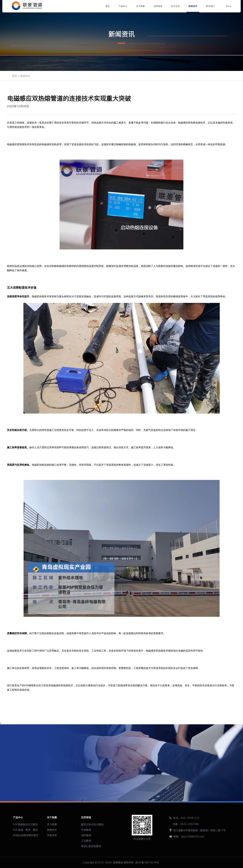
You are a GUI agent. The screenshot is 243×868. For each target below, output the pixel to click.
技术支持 (175, 6)
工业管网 (86, 841)
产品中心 (123, 6)
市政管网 (86, 830)
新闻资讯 (193, 6)
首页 (108, 6)
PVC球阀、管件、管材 (25, 830)
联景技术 (52, 830)
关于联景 (140, 6)
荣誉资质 (52, 835)
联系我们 (210, 6)
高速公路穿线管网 (91, 846)
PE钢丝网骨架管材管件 (26, 835)
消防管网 (86, 835)
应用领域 (158, 6)
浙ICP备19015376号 (147, 862)
